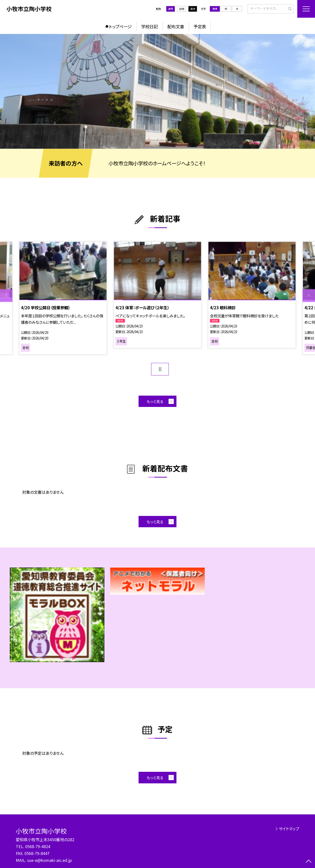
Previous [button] (6, 296)
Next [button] (309, 296)
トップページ (120, 26)
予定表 (200, 26)
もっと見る (155, 401)
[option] (157, 91)
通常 (171, 9)
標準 (215, 9)
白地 (182, 9)
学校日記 (149, 26)
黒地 (193, 9)
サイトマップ (289, 829)
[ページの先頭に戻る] (309, 862)
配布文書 (176, 26)
